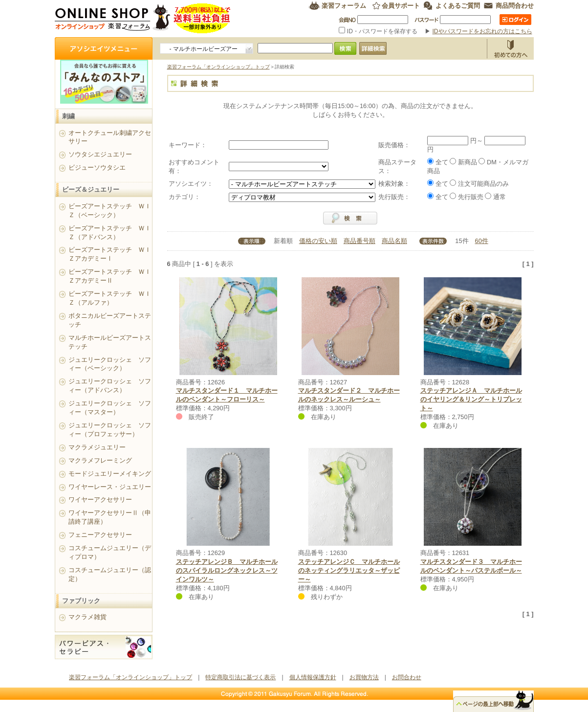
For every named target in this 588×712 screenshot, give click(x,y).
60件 (482, 241)
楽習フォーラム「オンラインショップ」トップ (218, 67)
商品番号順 (359, 241)
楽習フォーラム (344, 6)
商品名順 (394, 241)
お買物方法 (510, 48)
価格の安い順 (318, 241)
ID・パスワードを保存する (379, 31)
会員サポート (401, 6)
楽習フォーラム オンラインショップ (143, 18)
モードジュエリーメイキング (110, 474)
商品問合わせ (515, 6)
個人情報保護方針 (313, 677)
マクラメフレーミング (100, 460)
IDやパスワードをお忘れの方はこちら (482, 31)
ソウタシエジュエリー (100, 154)
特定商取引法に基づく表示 (240, 677)
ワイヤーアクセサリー (100, 500)
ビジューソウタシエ (97, 167)
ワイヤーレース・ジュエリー (110, 487)
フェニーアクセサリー (100, 535)
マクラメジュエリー (97, 447)
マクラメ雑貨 (87, 617)
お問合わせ (407, 677)
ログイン (515, 20)
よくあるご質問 (458, 6)
